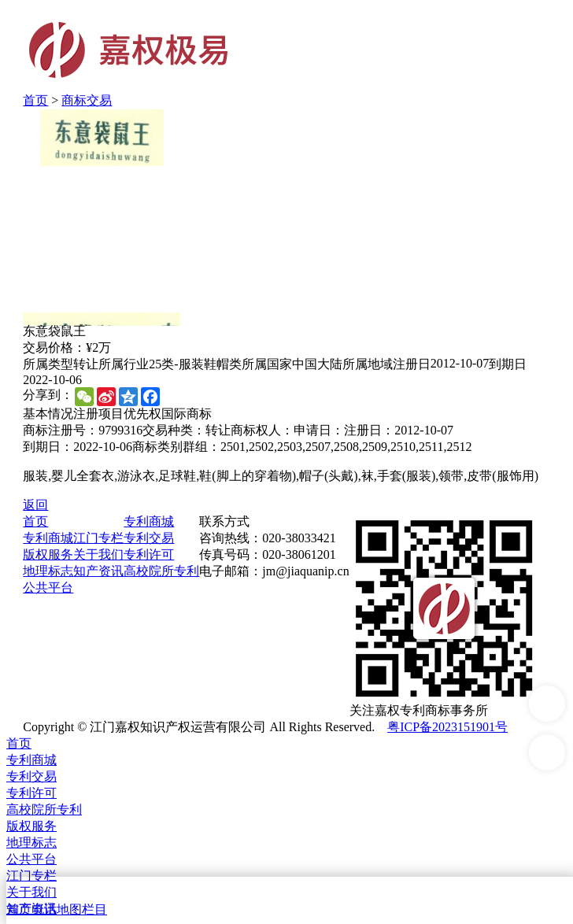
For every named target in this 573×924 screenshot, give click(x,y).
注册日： (369, 430)
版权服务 (48, 554)
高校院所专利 (161, 571)
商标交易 (87, 100)
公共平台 (48, 588)
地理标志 (48, 571)
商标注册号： (61, 430)
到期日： (48, 447)
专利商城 (48, 538)
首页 (35, 100)
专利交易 (149, 538)
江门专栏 (98, 538)
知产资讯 (98, 571)
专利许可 (149, 554)
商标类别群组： (176, 447)
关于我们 (98, 554)
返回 (35, 505)
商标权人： (262, 430)
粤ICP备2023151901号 (447, 727)
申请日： (319, 430)
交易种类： (174, 430)
